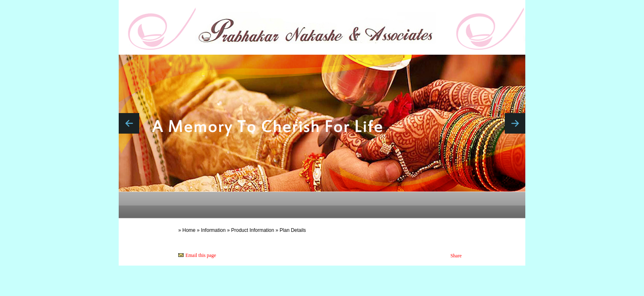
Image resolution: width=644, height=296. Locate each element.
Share (456, 256)
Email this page (201, 255)
